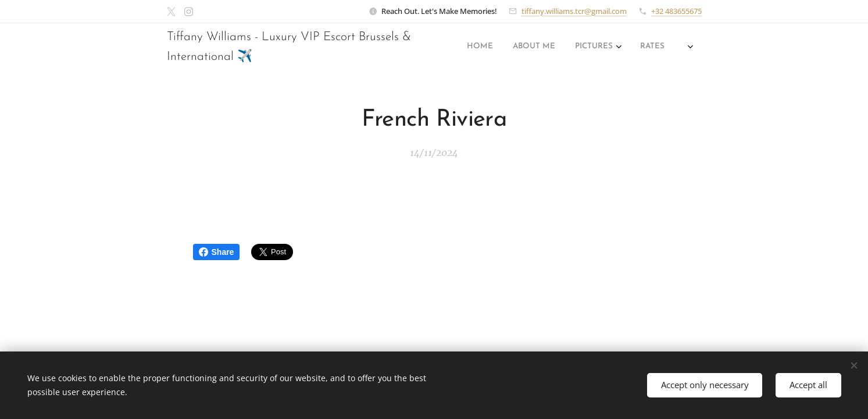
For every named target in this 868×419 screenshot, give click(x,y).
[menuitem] (546, 47)
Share (217, 252)
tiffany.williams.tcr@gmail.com (574, 11)
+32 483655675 (676, 11)
